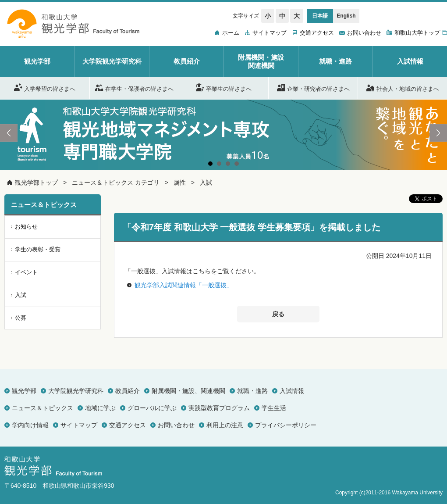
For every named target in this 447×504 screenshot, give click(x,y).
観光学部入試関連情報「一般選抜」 (184, 285)
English (346, 16)
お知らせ (26, 227)
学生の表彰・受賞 (38, 249)
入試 (206, 182)
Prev (9, 133)
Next (438, 133)
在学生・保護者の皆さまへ (134, 87)
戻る (278, 314)
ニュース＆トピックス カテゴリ (116, 182)
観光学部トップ (36, 182)
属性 (180, 182)
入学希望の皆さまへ (45, 87)
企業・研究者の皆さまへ (313, 87)
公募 (21, 318)
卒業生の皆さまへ (224, 87)
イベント (26, 272)
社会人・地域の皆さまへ (403, 87)
